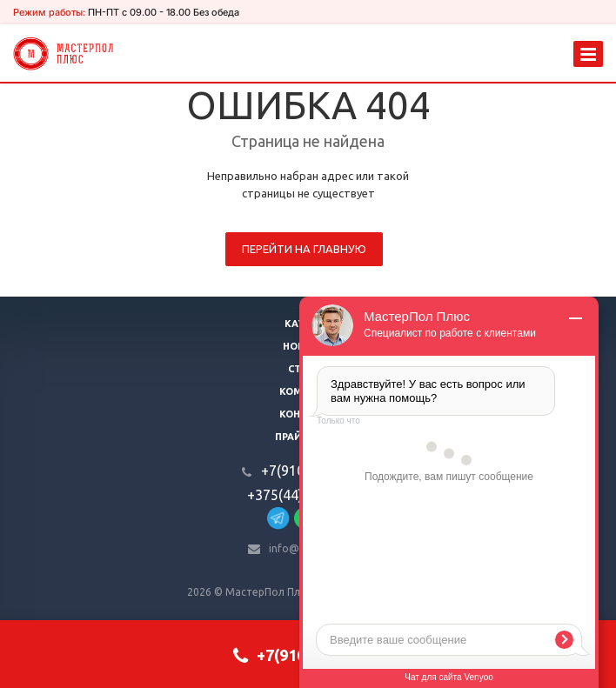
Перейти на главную (304, 249)
